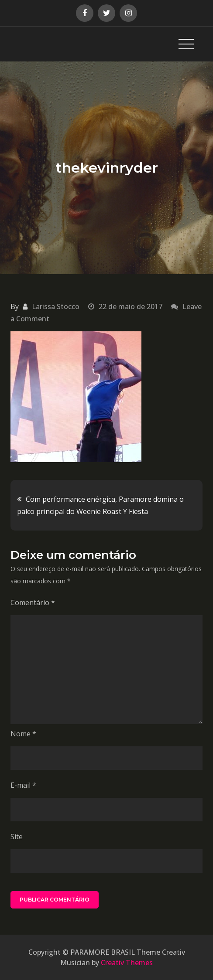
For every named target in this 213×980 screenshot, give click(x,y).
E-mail (23, 785)
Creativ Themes (127, 963)
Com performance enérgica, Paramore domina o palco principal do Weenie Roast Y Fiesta (100, 505)
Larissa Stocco (56, 306)
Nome (23, 734)
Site (17, 837)
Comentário (33, 602)
